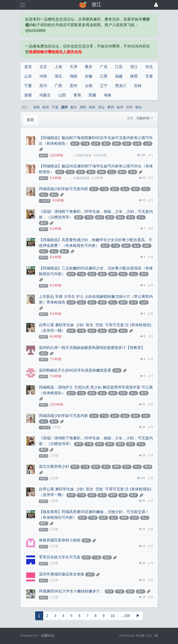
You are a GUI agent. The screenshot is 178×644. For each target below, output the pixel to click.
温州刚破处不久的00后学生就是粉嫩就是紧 (75, 370)
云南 (89, 86)
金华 (120, 107)
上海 (58, 67)
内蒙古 (45, 95)
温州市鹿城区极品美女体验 (62, 574)
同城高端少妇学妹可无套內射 (63, 189)
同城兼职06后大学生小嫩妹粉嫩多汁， (71, 591)
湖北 (58, 76)
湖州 (83, 107)
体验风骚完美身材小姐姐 (60, 540)
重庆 (89, 67)
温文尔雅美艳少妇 (54, 466)
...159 (125, 616)
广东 (104, 67)
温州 (64, 107)
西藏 (92, 95)
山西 (62, 95)
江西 (104, 76)
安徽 (89, 76)
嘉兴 (73, 107)
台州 (129, 107)
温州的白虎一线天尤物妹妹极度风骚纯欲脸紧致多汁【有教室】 (92, 348)
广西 (58, 86)
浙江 (134, 67)
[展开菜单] (23, 5)
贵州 (73, 86)
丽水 (139, 107)
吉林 (138, 86)
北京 (43, 67)
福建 (119, 76)
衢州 (111, 107)
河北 (149, 67)
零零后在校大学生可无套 (60, 557)
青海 (77, 95)
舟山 (101, 107)
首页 (28, 67)
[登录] (156, 5)
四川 (43, 86)
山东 (28, 76)
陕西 (134, 76)
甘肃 (149, 76)
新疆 (28, 95)
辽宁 (104, 86)
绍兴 (92, 107)
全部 (36, 107)
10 (113, 616)
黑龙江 (121, 86)
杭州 (46, 107)
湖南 (73, 76)
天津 (73, 67)
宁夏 (28, 86)
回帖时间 (144, 118)
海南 (108, 95)
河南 (43, 76)
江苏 (119, 67)
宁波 (55, 107)
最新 (31, 120)
